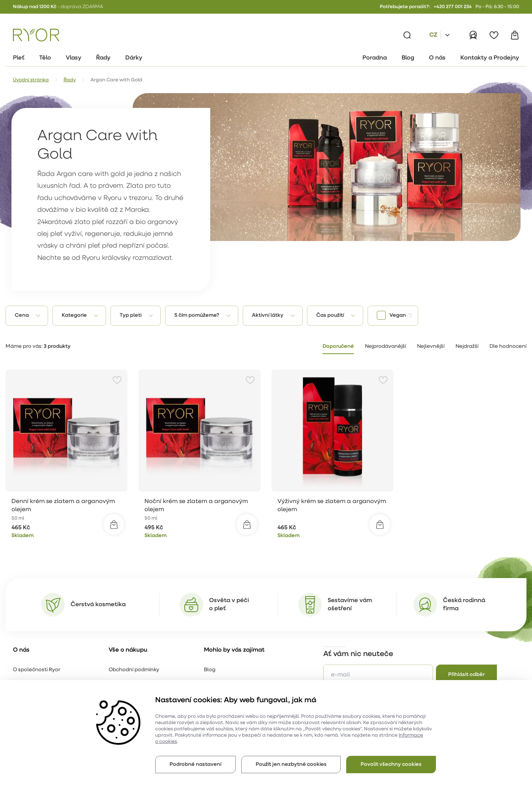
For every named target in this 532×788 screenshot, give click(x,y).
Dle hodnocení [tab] (508, 347)
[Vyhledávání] (407, 35)
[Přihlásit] (473, 35)
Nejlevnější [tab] (431, 347)
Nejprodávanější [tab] (386, 347)
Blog (210, 670)
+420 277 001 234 (453, 7)
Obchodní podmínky (134, 670)
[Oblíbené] (494, 35)
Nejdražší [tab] (467, 347)
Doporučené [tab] (338, 347)
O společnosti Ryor (37, 670)
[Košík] (515, 35)
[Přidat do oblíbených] (117, 380)
